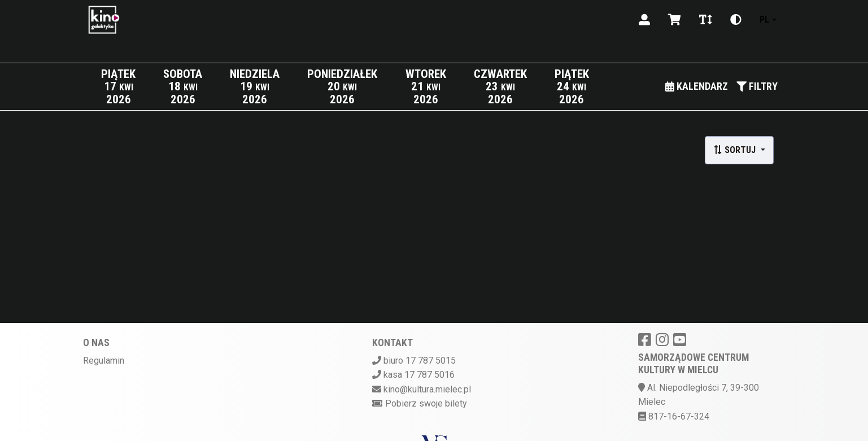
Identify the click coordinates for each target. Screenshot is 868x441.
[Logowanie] (644, 20)
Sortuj (736, 150)
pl (764, 19)
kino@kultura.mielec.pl (427, 389)
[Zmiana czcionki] (706, 20)
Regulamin (104, 361)
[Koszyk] (675, 20)
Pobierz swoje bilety (426, 403)
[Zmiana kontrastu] (736, 20)
